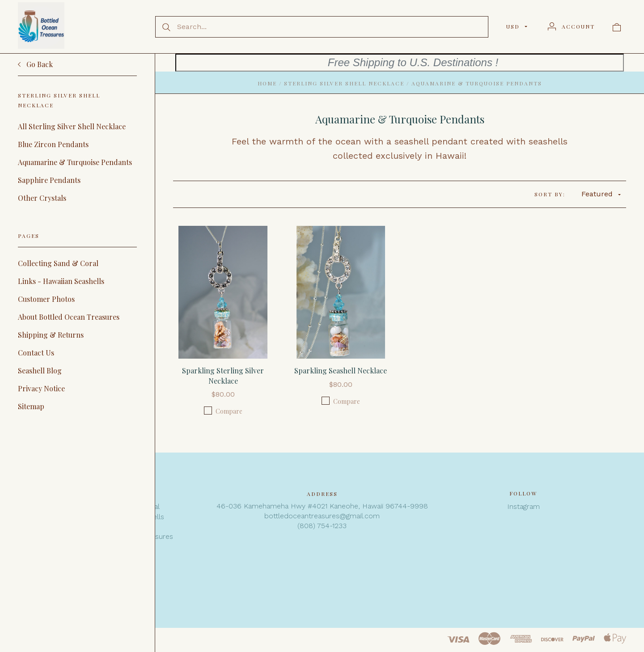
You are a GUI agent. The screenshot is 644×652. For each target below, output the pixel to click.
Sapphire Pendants (49, 180)
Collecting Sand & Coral (58, 263)
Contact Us (36, 353)
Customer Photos (46, 299)
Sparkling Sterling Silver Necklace (223, 375)
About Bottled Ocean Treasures (69, 317)
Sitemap (31, 406)
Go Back (35, 64)
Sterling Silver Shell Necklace (344, 83)
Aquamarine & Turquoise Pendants (75, 162)
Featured (601, 194)
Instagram (523, 506)
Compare (223, 411)
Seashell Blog (40, 370)
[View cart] (617, 26)
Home (267, 83)
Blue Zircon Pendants (53, 144)
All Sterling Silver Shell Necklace (72, 126)
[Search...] (322, 27)
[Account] (571, 26)
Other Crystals (42, 198)
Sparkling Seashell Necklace (341, 370)
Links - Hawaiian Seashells (61, 281)
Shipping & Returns (51, 335)
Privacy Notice (41, 388)
